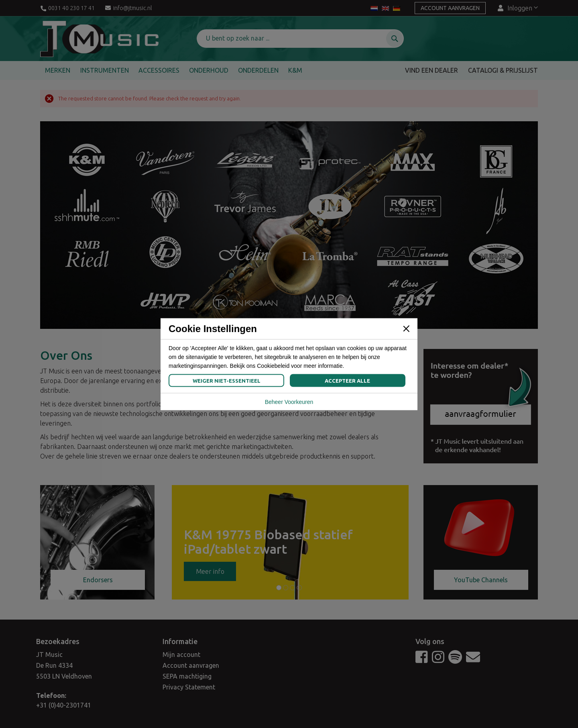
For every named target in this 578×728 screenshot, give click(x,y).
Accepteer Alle (347, 380)
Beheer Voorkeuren (289, 402)
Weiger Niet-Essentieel (227, 380)
